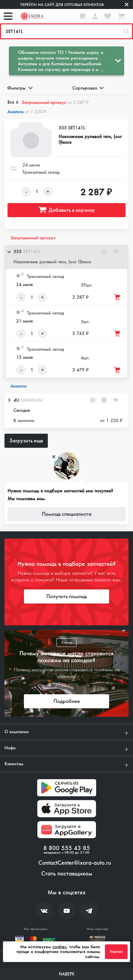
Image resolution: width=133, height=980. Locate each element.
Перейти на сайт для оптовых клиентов (62, 5)
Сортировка (88, 88)
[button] (66, 257)
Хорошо (116, 952)
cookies (59, 947)
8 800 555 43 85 (67, 848)
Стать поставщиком (67, 874)
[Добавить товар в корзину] (117, 297)
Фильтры (19, 88)
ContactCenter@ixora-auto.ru (75, 863)
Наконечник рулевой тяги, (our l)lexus (90, 139)
